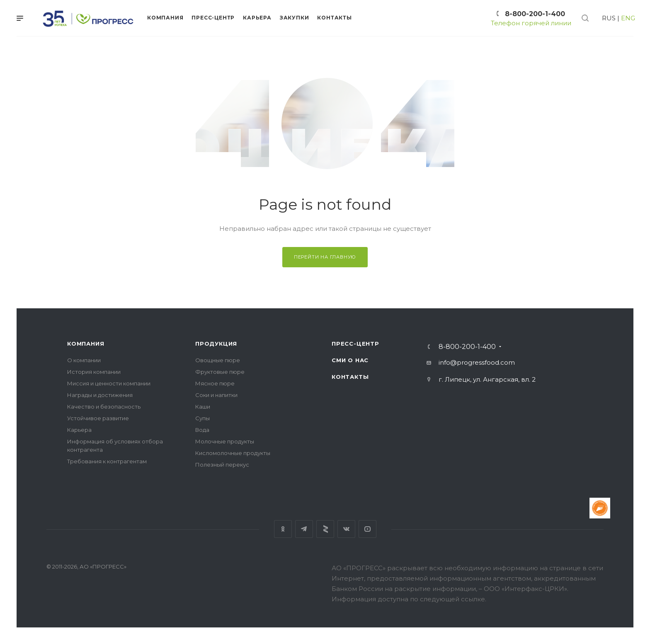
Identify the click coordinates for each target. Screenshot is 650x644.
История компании (94, 372)
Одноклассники (283, 529)
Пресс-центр (355, 344)
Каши (203, 407)
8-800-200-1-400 (535, 14)
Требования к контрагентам (107, 461)
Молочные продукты (225, 441)
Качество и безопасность (104, 407)
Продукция (216, 344)
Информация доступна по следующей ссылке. (409, 599)
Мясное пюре (215, 383)
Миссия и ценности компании (109, 383)
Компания (86, 344)
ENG (628, 18)
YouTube (367, 529)
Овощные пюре (218, 360)
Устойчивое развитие (98, 418)
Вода (202, 430)
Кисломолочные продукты (233, 453)
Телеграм (304, 529)
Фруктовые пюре (220, 372)
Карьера (79, 430)
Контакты (350, 377)
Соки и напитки (216, 395)
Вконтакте (346, 529)
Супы (203, 418)
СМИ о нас (350, 360)
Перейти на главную (325, 257)
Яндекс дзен (325, 529)
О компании (84, 360)
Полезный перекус (222, 465)
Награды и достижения (100, 395)
